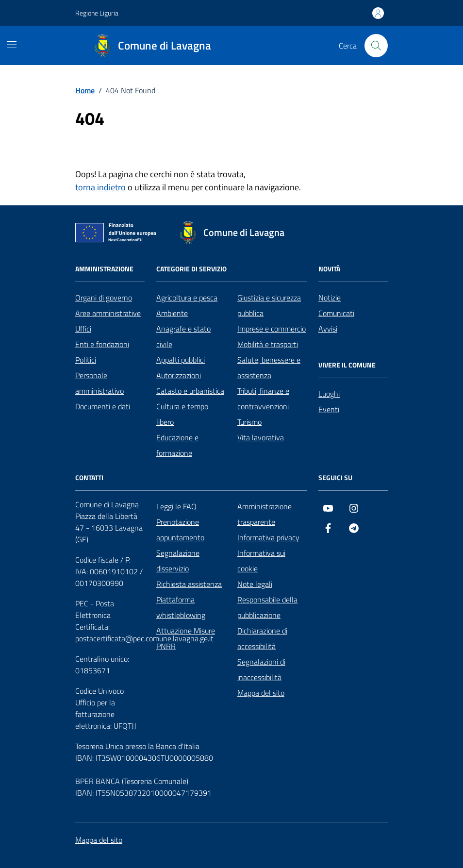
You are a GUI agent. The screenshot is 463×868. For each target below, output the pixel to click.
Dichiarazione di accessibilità (262, 638)
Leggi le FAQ (176, 506)
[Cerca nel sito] (376, 46)
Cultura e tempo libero (182, 414)
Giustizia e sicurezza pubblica (269, 305)
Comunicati (336, 313)
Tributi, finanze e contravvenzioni (263, 399)
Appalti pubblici (181, 360)
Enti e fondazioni (102, 344)
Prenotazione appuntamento (180, 530)
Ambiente (172, 313)
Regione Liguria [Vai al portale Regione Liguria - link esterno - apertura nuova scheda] (97, 13)
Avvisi (328, 329)
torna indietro (100, 187)
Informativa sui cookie (261, 561)
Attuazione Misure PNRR (186, 638)
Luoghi (329, 394)
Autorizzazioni (179, 375)
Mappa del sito (261, 693)
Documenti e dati (103, 406)
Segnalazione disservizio (178, 561)
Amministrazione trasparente (265, 514)
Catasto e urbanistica (190, 391)
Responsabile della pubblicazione (267, 607)
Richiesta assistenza (189, 584)
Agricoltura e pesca (187, 298)
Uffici (83, 329)
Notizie (330, 298)
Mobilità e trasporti (268, 344)
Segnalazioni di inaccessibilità (261, 669)
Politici (86, 360)
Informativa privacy (268, 537)
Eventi (329, 409)
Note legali (255, 584)
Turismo (249, 422)
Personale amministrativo (99, 383)
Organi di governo (104, 298)
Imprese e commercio (272, 329)
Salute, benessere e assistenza (269, 367)
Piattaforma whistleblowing (181, 607)
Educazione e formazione (177, 445)
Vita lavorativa (261, 437)
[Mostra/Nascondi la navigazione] (12, 45)
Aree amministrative (108, 313)
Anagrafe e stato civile (183, 336)
